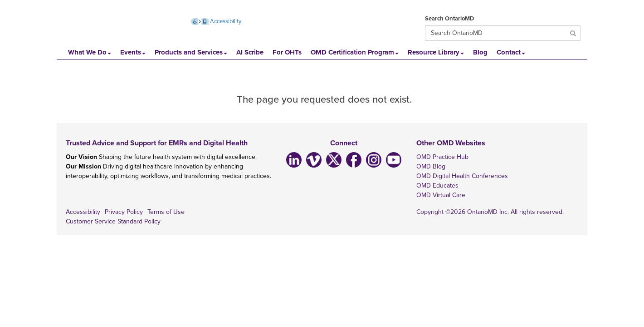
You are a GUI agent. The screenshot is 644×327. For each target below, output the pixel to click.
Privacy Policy (124, 212)
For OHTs (287, 52)
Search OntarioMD (449, 19)
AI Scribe (250, 52)
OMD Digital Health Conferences (462, 176)
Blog (480, 52)
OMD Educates (437, 186)
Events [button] (133, 52)
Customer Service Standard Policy (113, 221)
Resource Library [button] (436, 52)
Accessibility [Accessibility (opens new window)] (216, 21)
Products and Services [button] (191, 52)
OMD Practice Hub (442, 157)
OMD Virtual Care (441, 195)
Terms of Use (166, 212)
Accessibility (83, 212)
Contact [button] (511, 52)
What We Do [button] (90, 52)
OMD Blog (431, 166)
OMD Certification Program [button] (355, 52)
